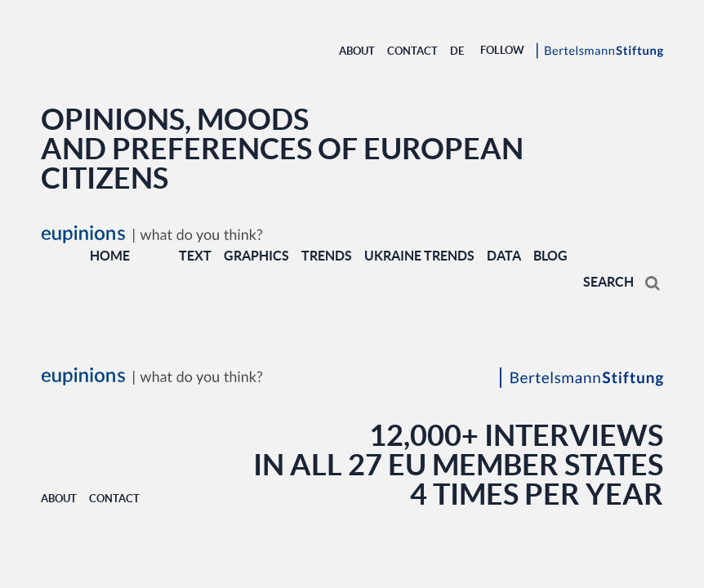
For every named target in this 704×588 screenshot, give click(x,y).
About (357, 51)
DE (457, 51)
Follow (502, 50)
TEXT (195, 256)
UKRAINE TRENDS (419, 256)
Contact (412, 51)
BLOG (550, 256)
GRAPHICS (256, 256)
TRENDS (327, 256)
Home (110, 256)
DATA (504, 256)
